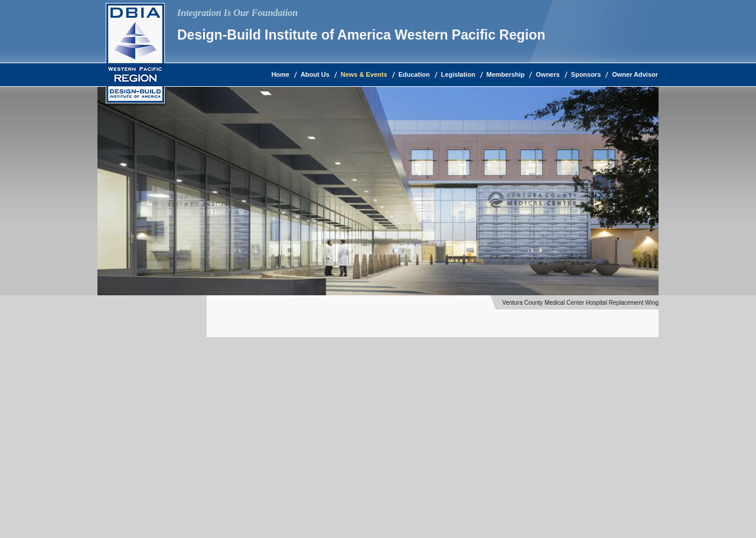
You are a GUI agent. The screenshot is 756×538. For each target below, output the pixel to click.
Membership (506, 74)
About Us (315, 74)
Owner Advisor (635, 74)
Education (414, 74)
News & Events (364, 74)
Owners (548, 74)
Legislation (458, 74)
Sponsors (586, 74)
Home (280, 74)
